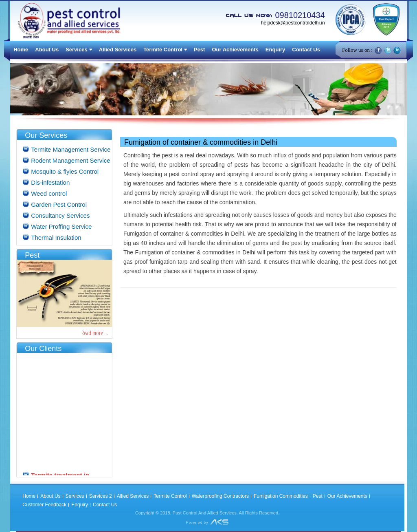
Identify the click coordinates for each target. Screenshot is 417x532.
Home (21, 50)
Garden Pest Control (59, 204)
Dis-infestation (50, 182)
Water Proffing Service (61, 226)
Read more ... (95, 333)
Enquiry (275, 50)
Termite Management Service (71, 149)
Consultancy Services (60, 215)
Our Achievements (235, 50)
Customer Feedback (44, 505)
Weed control (49, 193)
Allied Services (118, 50)
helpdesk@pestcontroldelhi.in (293, 23)
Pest (199, 50)
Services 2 (101, 496)
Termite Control (163, 50)
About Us (47, 50)
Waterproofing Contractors (220, 496)
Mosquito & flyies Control (65, 171)
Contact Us (306, 50)
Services (77, 50)
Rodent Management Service (70, 160)
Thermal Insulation (56, 237)
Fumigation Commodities (281, 496)
